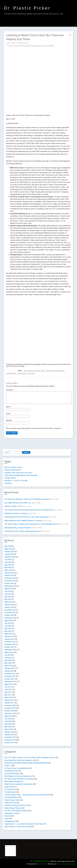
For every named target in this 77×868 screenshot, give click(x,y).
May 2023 (8, 628)
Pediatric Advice (10, 478)
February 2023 (9, 636)
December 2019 (10, 737)
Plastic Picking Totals (12, 800)
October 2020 (9, 711)
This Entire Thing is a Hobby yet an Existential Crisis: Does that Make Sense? (31, 524)
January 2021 (9, 703)
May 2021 (8, 692)
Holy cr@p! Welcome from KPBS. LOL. (18, 503)
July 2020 (8, 719)
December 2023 (10, 610)
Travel (7, 819)
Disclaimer (8, 483)
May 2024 (8, 597)
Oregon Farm (9, 787)
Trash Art (8, 816)
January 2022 (9, 671)
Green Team (31, 374)
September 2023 (10, 618)
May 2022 (8, 660)
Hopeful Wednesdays (12, 774)
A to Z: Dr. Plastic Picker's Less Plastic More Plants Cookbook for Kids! (30, 758)
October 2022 (9, 647)
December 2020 (10, 705)
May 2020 (8, 724)
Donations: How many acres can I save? (18, 473)
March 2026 (9, 549)
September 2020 (10, 713)
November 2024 (10, 581)
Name (9, 407)
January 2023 (9, 639)
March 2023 (9, 634)
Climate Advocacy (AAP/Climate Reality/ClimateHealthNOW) (34, 46)
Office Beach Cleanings (12, 781)
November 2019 (10, 740)
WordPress (42, 864)
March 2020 (9, 729)
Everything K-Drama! (12, 771)
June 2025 (8, 562)
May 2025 (8, 565)
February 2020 (9, 732)
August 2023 (9, 621)
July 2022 (8, 655)
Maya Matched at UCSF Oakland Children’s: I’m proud (23, 521)
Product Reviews (10, 803)
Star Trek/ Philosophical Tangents (16, 811)
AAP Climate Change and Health (55, 371)
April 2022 (8, 663)
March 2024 (9, 602)
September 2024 (10, 586)
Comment (10, 390)
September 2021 (10, 682)
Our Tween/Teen (10, 789)
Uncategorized (10, 821)
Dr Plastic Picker (23, 43)
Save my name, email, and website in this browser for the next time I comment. (33, 428)
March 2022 (9, 666)
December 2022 (10, 642)
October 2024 (9, 583)
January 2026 (9, 554)
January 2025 (9, 575)
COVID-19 (8, 766)
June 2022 (8, 658)
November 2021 (10, 676)
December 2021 (10, 674)
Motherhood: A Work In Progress (16, 513)
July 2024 (8, 591)
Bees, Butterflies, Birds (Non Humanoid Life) (20, 760)
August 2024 (9, 589)
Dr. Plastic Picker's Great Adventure (17, 768)
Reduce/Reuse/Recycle (13, 808)
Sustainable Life (10, 813)
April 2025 (8, 567)
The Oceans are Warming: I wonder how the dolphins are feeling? (27, 499)
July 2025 (8, 559)
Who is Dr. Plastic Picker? (13, 467)
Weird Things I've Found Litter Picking (18, 827)
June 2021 (8, 689)
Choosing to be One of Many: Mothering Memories (22, 531)
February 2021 (9, 700)
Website (9, 420)
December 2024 (10, 578)
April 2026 (8, 546)
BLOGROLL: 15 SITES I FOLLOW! (16, 481)
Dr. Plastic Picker (27, 8)
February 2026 (9, 552)
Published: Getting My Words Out (16, 805)
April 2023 (8, 631)
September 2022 (10, 650)
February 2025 (9, 573)
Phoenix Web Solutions (66, 864)
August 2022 (9, 652)
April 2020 (8, 727)
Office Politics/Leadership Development (19, 784)
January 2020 (9, 735)
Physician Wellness (11, 797)
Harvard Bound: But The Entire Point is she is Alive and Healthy (26, 517)
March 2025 (9, 570)
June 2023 (8, 626)
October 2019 (9, 743)
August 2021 (9, 684)
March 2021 (9, 697)
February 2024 (9, 605)
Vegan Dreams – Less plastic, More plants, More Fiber (24, 824)
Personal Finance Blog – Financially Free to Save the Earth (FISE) (27, 795)
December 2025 (10, 557)
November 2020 (10, 708)
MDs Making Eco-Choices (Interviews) (18, 776)
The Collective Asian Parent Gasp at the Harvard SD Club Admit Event (29, 510)
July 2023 (8, 623)
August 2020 (9, 716)
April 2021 (8, 695)
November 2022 (10, 644)
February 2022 (9, 668)
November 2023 (10, 613)
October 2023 (9, 615)
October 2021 (9, 679)
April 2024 (8, 599)
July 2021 (8, 687)
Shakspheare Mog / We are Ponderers (18, 528)
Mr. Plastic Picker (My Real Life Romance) (19, 779)
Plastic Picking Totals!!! (13, 470)
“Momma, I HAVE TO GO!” (13, 506)
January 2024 (9, 607)
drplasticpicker (22, 374)
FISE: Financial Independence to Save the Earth (21, 475)
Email (8, 414)
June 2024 (8, 594)
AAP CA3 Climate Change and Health (34, 371)
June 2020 (8, 721)
